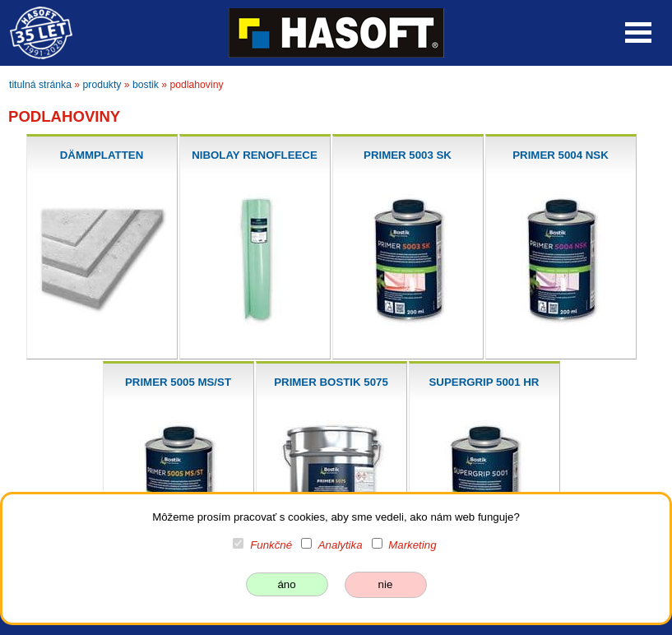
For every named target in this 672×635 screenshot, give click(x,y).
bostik (146, 85)
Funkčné (271, 545)
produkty (102, 85)
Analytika (341, 545)
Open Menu (638, 32)
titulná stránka (40, 85)
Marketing (412, 545)
